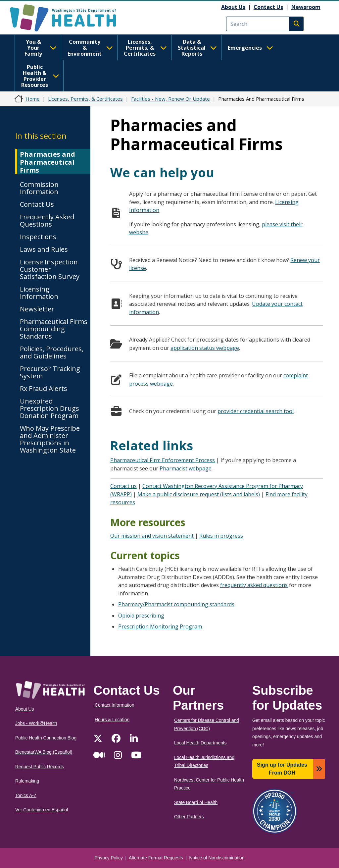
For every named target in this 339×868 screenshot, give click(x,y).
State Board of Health (196, 803)
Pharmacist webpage (186, 468)
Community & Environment (90, 48)
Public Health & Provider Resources (40, 76)
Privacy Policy (109, 858)
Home (33, 99)
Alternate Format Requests (156, 858)
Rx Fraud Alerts (44, 388)
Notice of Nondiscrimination (217, 858)
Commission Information (39, 188)
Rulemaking (27, 781)
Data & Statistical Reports (197, 48)
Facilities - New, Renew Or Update (170, 99)
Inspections (38, 237)
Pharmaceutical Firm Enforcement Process (163, 460)
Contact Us (268, 7)
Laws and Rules (44, 249)
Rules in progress (221, 536)
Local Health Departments (200, 743)
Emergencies (250, 48)
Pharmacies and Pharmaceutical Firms (48, 162)
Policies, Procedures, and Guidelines (52, 352)
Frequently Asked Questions (47, 220)
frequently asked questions (254, 585)
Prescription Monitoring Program (160, 626)
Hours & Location (112, 720)
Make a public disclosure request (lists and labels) (199, 494)
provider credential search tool (256, 411)
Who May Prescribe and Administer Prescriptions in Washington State (50, 439)
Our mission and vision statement (152, 536)
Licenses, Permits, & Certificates (145, 48)
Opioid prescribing (141, 616)
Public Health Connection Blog (46, 738)
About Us (233, 7)
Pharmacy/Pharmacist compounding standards (176, 604)
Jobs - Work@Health (36, 723)
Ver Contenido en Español (42, 810)
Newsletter (37, 309)
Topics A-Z (26, 796)
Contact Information (115, 705)
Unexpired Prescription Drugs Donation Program (49, 408)
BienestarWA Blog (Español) (44, 752)
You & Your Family (41, 48)
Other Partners (189, 817)
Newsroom (306, 7)
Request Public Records (40, 767)
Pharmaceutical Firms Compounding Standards (54, 329)
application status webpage (205, 348)
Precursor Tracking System (50, 372)
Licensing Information (39, 293)
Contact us (123, 486)
